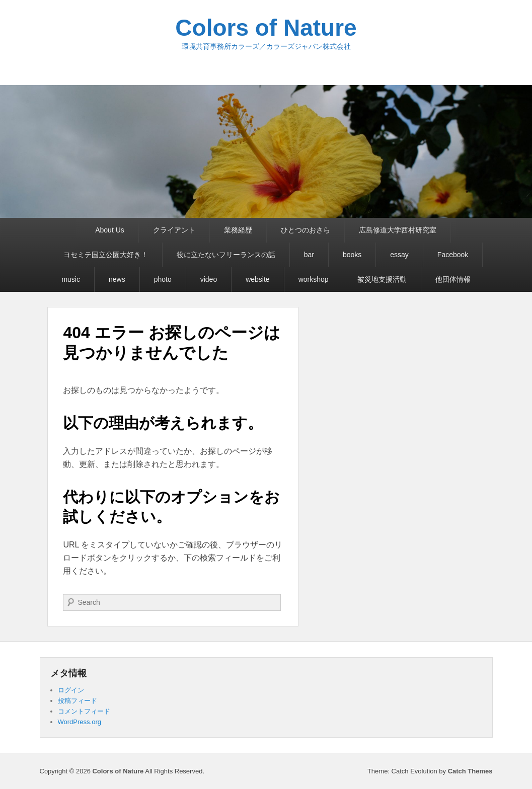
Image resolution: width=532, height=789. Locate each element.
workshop (314, 279)
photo (163, 279)
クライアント (174, 230)
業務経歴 (238, 230)
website (257, 279)
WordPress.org (80, 722)
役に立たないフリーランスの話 (226, 255)
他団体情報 (453, 279)
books (352, 255)
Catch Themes (470, 771)
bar (309, 255)
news (117, 279)
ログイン (71, 690)
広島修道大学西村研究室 (398, 230)
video (209, 279)
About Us (110, 230)
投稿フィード (78, 701)
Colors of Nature (266, 28)
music (71, 279)
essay (399, 255)
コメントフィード (84, 711)
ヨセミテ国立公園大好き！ (106, 255)
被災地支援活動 (382, 279)
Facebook (453, 255)
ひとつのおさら (306, 230)
